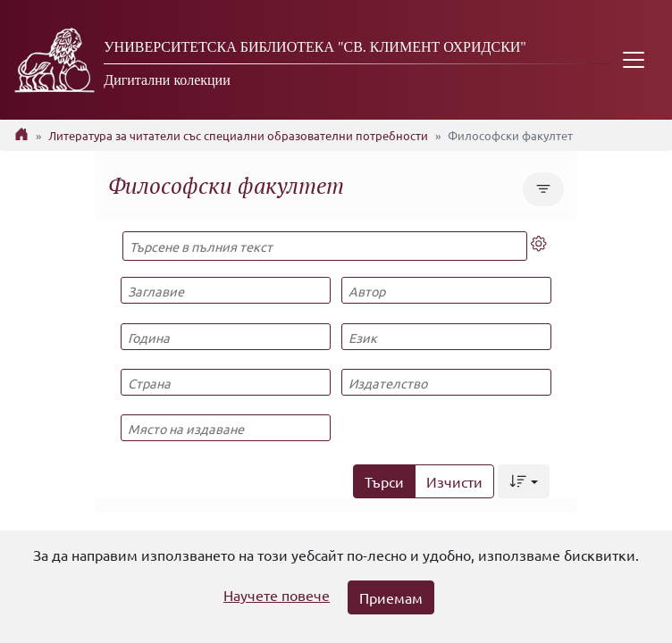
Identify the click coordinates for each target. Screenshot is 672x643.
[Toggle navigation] (634, 60)
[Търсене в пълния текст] (325, 246)
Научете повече (277, 595)
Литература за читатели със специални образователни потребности (238, 135)
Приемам (391, 597)
